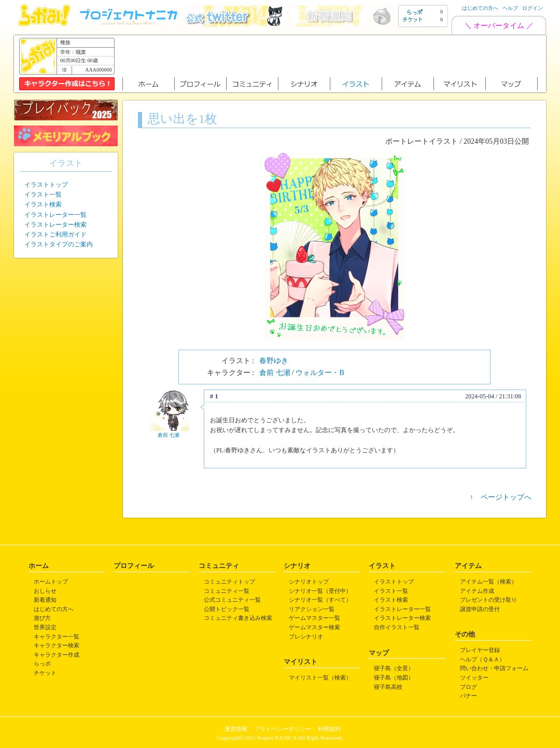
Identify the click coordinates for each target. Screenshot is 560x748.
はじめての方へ (480, 8)
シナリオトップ (309, 581)
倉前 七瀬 (275, 373)
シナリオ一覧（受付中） (320, 591)
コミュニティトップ (229, 581)
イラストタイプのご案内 (59, 244)
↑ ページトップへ (501, 497)
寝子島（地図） (394, 677)
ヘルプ (510, 8)
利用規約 (329, 729)
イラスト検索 (43, 204)
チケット (45, 673)
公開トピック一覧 (227, 609)
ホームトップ (51, 581)
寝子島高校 (388, 687)
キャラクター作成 (57, 655)
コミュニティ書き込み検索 (238, 618)
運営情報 (236, 729)
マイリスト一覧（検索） (320, 677)
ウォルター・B (320, 373)
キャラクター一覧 (57, 636)
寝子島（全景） (394, 668)
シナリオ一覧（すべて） (320, 600)
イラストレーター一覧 (55, 215)
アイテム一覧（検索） (488, 581)
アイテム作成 (477, 591)
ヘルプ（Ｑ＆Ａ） (482, 659)
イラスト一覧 (43, 195)
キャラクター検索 (57, 645)
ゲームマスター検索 (314, 627)
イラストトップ (46, 185)
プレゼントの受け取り (488, 600)
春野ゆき (274, 361)
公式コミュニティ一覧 (232, 600)
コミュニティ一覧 (227, 591)
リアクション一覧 (312, 609)
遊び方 (42, 618)
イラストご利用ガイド (55, 234)
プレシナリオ (306, 636)
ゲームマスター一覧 (314, 618)
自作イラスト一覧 (397, 627)
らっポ (42, 663)
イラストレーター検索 (55, 225)
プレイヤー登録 (480, 650)
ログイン (533, 8)
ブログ (468, 687)
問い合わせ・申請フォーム (494, 668)
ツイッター (474, 677)
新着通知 (45, 600)
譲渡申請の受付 (480, 609)
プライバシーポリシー (283, 729)
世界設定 (45, 627)
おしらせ (45, 591)
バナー (468, 696)
